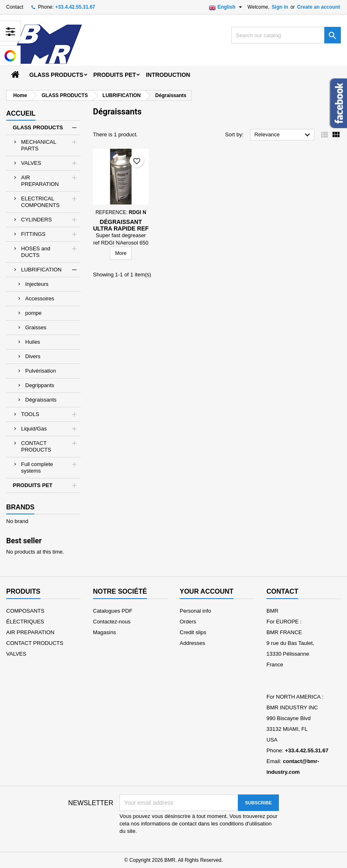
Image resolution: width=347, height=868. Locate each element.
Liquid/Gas (34, 429)
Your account (207, 591)
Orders (188, 622)
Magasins (105, 632)
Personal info (195, 611)
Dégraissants (41, 400)
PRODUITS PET (115, 75)
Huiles (33, 342)
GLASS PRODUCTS (56, 75)
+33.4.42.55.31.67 (75, 7)
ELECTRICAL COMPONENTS (40, 202)
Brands (20, 507)
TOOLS (30, 414)
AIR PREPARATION (40, 181)
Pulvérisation (40, 371)
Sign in (280, 7)
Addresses (192, 643)
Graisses (36, 327)
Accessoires (40, 298)
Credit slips (193, 632)
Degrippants (40, 385)
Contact (15, 7)
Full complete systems (37, 467)
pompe (33, 313)
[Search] (286, 35)
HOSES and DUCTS (36, 252)
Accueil (21, 113)
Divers (33, 356)
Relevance (283, 135)
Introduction (168, 75)
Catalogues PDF (113, 611)
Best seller (24, 541)
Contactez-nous (112, 622)
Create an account (318, 7)
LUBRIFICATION (41, 270)
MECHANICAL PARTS (39, 145)
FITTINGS (33, 234)
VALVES (31, 163)
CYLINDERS (36, 220)
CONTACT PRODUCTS (36, 446)
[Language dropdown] (227, 7)
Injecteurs (37, 284)
